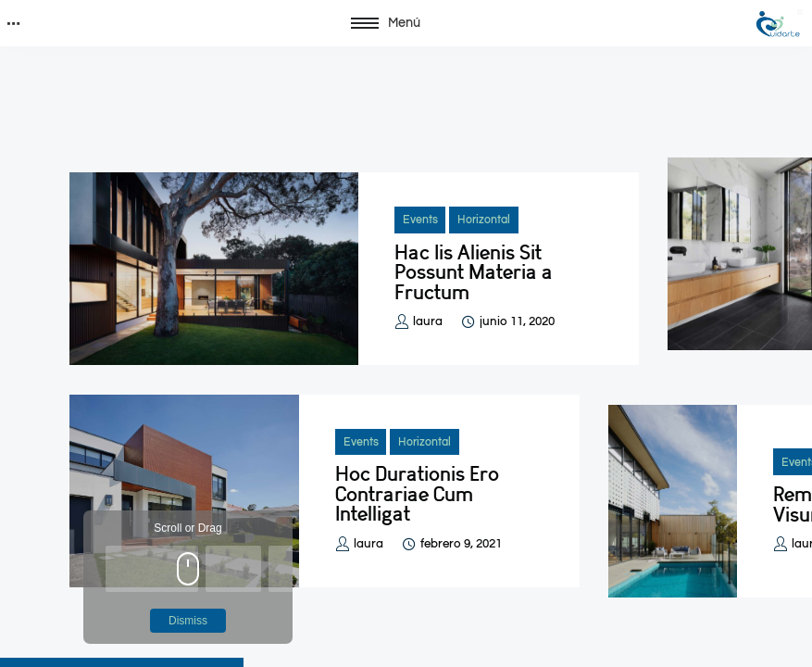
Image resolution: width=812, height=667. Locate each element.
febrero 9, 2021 (461, 544)
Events (420, 220)
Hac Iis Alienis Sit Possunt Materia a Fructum (474, 272)
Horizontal (484, 220)
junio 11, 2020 (517, 321)
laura (428, 321)
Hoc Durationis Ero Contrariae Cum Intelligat (417, 494)
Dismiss (188, 621)
